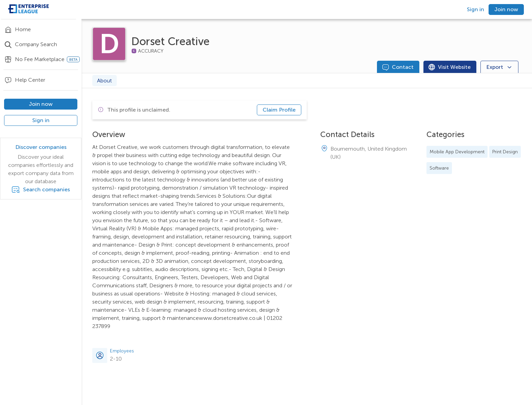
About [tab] (104, 81)
